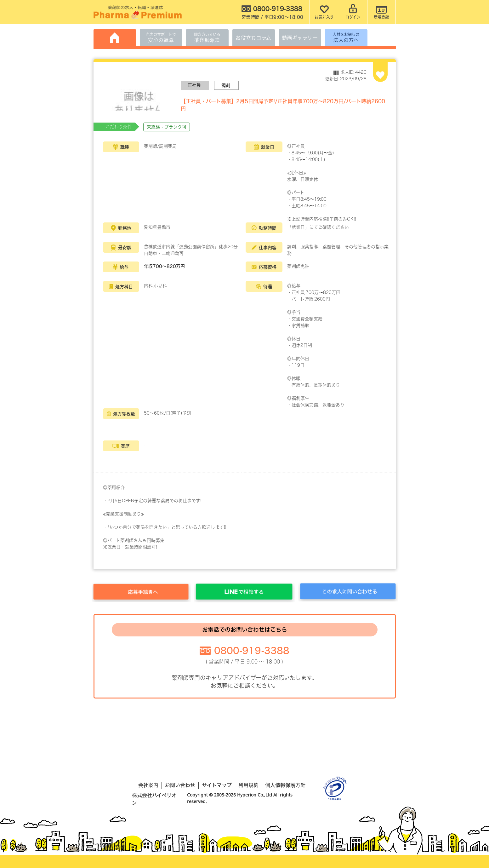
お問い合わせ (180, 785)
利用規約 (248, 785)
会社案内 (148, 785)
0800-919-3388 (252, 650)
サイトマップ (217, 785)
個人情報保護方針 (285, 785)
